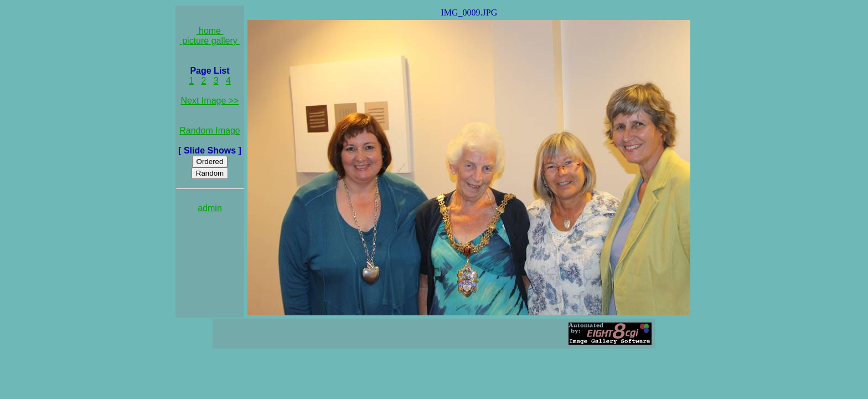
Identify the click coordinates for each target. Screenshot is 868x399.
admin (210, 208)
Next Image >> (210, 101)
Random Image (210, 131)
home (210, 31)
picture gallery (210, 41)
